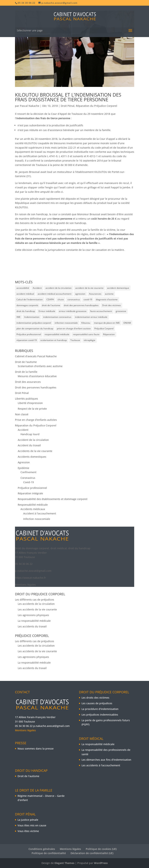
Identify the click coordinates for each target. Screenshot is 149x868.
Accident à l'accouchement (40, 513)
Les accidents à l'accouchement (101, 765)
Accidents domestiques (32, 457)
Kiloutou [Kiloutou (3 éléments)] (86, 323)
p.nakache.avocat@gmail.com (33, 571)
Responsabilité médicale (33, 505)
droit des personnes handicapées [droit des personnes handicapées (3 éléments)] (81, 305)
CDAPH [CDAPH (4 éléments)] (50, 299)
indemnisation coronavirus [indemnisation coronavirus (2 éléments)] (57, 317)
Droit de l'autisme (26, 362)
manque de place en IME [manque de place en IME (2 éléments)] (107, 323)
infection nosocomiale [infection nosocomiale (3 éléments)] (66, 323)
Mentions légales (25, 585)
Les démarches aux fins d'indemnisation (106, 760)
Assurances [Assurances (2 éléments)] (95, 294)
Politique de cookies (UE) (101, 849)
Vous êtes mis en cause (32, 825)
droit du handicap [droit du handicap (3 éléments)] (26, 311)
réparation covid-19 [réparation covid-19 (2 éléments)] (27, 340)
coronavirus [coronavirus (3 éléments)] (74, 299)
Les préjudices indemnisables (100, 715)
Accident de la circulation (33, 440)
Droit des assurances (28, 382)
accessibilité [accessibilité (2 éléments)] (23, 288)
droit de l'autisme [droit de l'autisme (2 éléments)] (51, 305)
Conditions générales (42, 849)
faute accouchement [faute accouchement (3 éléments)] (101, 311)
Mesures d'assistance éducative (37, 376)
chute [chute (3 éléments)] (61, 299)
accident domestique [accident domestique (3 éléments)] (118, 288)
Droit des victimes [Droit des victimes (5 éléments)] (112, 305)
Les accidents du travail (32, 626)
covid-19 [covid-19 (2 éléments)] (88, 299)
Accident (23, 430)
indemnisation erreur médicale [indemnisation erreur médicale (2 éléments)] (91, 317)
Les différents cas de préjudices (35, 600)
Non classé (22, 414)
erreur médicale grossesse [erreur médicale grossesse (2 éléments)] (73, 311)
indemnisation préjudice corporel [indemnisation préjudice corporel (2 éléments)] (34, 323)
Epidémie (23, 468)
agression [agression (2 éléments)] (80, 294)
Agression (24, 462)
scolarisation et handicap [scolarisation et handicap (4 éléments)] (54, 340)
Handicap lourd (30, 434)
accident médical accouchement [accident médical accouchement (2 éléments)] (55, 294)
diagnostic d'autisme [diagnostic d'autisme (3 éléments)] (107, 299)
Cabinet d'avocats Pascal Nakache (36, 356)
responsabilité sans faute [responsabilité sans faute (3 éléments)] (86, 334)
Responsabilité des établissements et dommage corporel (53, 499)
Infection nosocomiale (37, 519)
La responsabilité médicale (34, 621)
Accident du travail (29, 445)
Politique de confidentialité (49, 853)
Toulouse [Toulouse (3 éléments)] (75, 340)
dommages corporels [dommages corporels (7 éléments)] (27, 305)
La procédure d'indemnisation (100, 709)
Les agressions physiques (33, 615)
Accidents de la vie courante (35, 451)
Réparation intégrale (30, 493)
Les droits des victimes (95, 698)
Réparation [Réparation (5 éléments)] (109, 334)
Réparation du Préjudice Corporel (97, 106)
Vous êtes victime (28, 831)
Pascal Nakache (30, 106)
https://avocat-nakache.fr (30, 578)
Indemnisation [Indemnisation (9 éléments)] (32, 317)
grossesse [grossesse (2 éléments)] (121, 311)
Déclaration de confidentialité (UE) (92, 853)
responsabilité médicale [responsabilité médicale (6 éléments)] (57, 334)
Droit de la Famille (26, 372)
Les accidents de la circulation (36, 604)
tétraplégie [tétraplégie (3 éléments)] (89, 340)
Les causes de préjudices (97, 703)
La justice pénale (28, 820)
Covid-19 (29, 482)
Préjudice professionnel (32, 488)
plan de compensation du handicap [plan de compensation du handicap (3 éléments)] (35, 328)
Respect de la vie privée (32, 409)
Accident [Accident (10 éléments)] (37, 288)
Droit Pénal (68, 106)
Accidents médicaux (33, 509)
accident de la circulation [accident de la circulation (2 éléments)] (59, 288)
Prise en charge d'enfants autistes (36, 420)
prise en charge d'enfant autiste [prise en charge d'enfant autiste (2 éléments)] (74, 328)
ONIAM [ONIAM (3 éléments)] (127, 323)
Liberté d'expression (30, 403)
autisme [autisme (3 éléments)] (109, 294)
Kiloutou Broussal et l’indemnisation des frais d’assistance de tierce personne (68, 97)
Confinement (28, 472)
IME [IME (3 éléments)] (18, 317)
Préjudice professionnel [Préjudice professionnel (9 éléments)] (29, 334)
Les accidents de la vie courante (37, 609)
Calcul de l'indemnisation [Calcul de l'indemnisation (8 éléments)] (30, 299)
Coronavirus (28, 478)
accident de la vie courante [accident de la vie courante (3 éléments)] (89, 288)
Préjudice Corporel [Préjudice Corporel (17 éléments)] (104, 328)
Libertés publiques (27, 399)
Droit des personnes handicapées (36, 387)
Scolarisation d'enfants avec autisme (40, 366)
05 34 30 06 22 (24, 564)
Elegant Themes (64, 863)
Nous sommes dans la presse (36, 749)
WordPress (101, 863)
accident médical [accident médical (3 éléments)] (25, 294)
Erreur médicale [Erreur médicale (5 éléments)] (47, 311)
